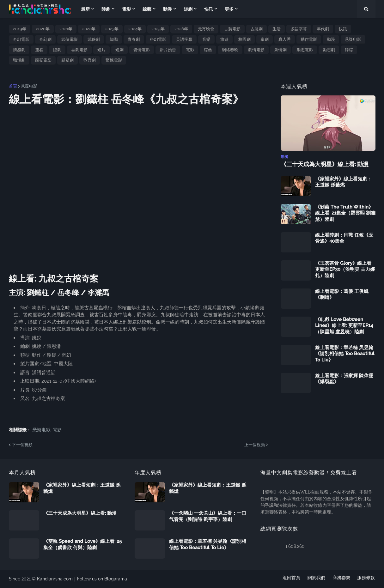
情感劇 (19, 50)
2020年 (43, 29)
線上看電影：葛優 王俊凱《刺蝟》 (342, 294)
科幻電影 (158, 39)
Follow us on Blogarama (102, 579)
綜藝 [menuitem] (147, 9)
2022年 (89, 29)
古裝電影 (232, 29)
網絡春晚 (230, 50)
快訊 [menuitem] (209, 9)
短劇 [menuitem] (188, 9)
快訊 (343, 29)
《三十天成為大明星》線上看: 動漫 (325, 164)
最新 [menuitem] (85, 9)
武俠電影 (70, 39)
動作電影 (309, 39)
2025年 (158, 29)
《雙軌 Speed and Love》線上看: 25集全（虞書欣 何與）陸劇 (82, 544)
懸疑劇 (67, 60)
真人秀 (285, 39)
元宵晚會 (206, 29)
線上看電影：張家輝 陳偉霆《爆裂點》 (344, 379)
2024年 (135, 29)
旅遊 (224, 39)
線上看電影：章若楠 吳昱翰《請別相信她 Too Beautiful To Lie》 (345, 353)
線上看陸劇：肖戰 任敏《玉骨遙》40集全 (344, 238)
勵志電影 (305, 50)
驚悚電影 (114, 60)
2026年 (181, 29)
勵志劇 (329, 50)
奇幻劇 (45, 39)
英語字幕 (184, 39)
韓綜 (349, 50)
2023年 (112, 29)
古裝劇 (256, 29)
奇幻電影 (21, 39)
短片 (101, 50)
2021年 (66, 29)
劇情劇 (280, 50)
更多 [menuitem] (229, 9)
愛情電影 (142, 50)
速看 (39, 50)
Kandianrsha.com (55, 579)
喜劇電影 (79, 50)
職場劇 (19, 60)
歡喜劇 (90, 60)
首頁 (13, 86)
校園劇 (244, 39)
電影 (190, 50)
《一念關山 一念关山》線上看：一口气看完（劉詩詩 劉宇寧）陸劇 (208, 516)
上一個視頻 (255, 445)
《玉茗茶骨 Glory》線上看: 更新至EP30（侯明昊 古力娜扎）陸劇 (345, 269)
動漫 (331, 39)
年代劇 (323, 29)
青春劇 (134, 39)
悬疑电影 (353, 39)
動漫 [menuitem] (168, 9)
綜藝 (208, 50)
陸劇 (57, 50)
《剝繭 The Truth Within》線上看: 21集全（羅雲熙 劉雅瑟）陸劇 (345, 213)
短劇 (119, 50)
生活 (277, 29)
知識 (114, 39)
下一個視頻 (22, 445)
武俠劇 (94, 39)
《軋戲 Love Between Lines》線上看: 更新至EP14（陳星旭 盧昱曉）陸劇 (344, 325)
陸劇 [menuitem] (106, 9)
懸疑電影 (43, 60)
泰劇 (265, 39)
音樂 (206, 39)
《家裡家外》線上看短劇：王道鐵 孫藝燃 (344, 182)
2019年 (20, 29)
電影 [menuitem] (126, 9)
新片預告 (168, 50)
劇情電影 (256, 50)
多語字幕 (299, 29)
